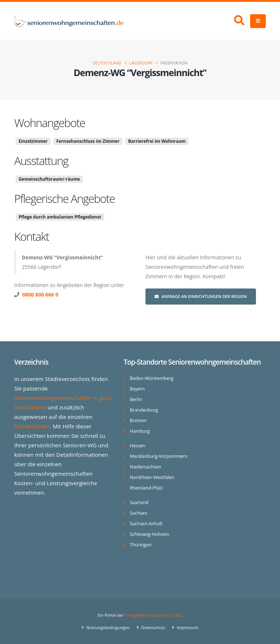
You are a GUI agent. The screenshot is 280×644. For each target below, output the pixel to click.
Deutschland (107, 63)
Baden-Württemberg (152, 378)
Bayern (137, 389)
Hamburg (140, 431)
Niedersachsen (146, 467)
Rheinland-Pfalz (146, 488)
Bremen (138, 421)
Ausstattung (41, 161)
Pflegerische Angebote (65, 199)
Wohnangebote (50, 123)
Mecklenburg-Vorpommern (159, 456)
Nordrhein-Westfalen (152, 477)
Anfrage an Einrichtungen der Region (201, 296)
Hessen (138, 446)
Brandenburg (144, 410)
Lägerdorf (141, 63)
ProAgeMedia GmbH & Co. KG (153, 615)
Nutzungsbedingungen (107, 627)
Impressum (187, 627)
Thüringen (141, 545)
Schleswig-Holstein (150, 534)
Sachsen (139, 513)
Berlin (136, 399)
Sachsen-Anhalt (146, 524)
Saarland (139, 502)
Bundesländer (32, 426)
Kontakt (32, 236)
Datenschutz (153, 627)
